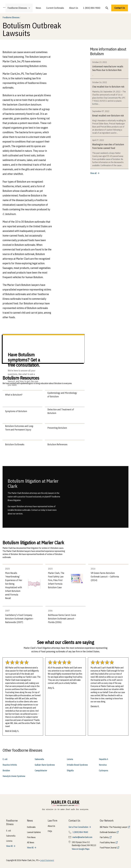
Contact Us (120, 8)
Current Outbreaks (55, 8)
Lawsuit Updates (34, 832)
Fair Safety (104, 837)
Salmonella (39, 759)
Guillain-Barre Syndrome (45, 765)
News (38, 8)
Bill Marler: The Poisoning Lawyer (114, 827)
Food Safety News (107, 842)
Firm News (31, 837)
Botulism (6, 770)
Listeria (70, 759)
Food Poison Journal (108, 848)
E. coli (5, 759)
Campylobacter (41, 770)
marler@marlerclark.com (82, 837)
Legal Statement (47, 860)
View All (9, 846)
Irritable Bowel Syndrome (77, 765)
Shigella (70, 770)
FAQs (50, 831)
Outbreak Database (108, 832)
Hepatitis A (103, 759)
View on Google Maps (81, 849)
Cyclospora (103, 770)
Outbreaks (31, 827)
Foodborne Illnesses (12, 17)
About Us (74, 8)
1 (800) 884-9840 (92, 8)
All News (31, 842)
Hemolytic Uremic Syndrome (14, 776)
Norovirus (103, 765)
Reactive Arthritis (10, 765)
